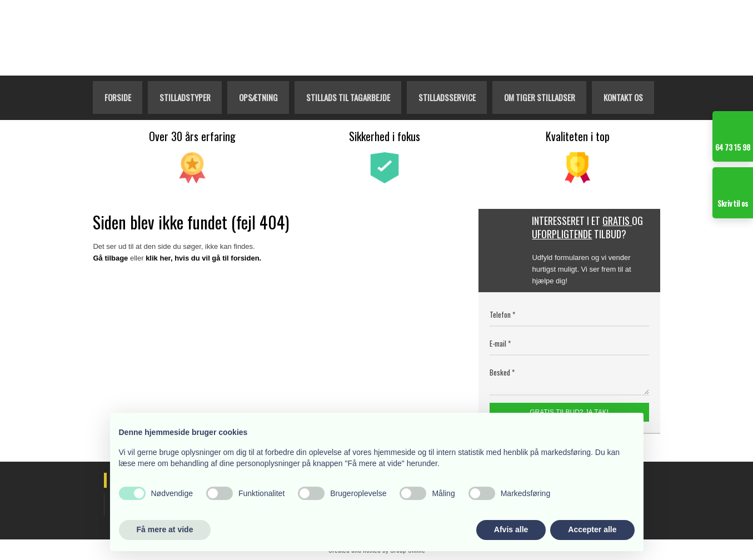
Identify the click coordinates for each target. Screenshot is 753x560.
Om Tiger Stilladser (540, 97)
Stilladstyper (185, 97)
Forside (118, 97)
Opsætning (258, 97)
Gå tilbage (110, 258)
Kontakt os (623, 97)
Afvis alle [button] (511, 529)
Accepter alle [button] (592, 529)
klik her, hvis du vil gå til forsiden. (203, 258)
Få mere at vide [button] (165, 529)
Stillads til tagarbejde (348, 97)
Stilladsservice (447, 97)
